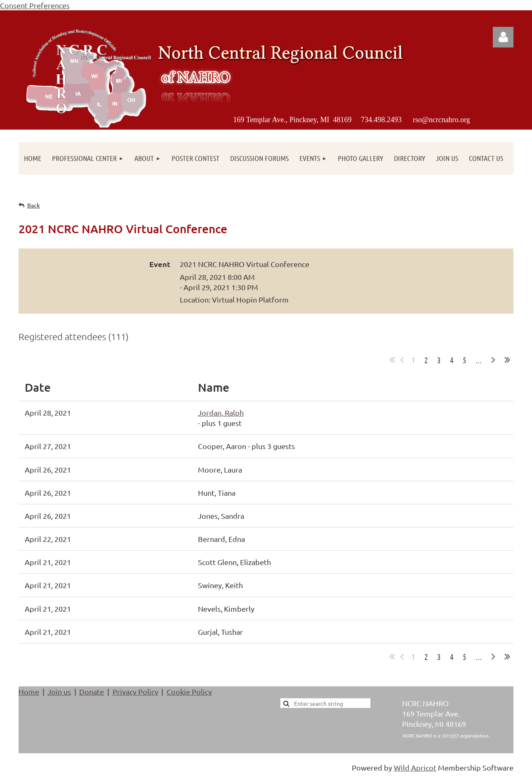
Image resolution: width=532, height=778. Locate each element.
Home (29, 692)
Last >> (507, 360)
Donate (92, 692)
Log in (503, 37)
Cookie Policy (189, 692)
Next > (493, 360)
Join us (59, 692)
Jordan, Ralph (221, 413)
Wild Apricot (415, 767)
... (479, 360)
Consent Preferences (35, 5)
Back (34, 205)
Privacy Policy (135, 692)
